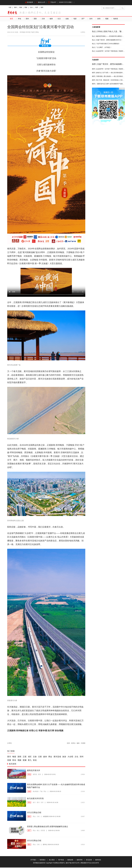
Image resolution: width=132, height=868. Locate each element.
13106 (83, 792)
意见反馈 (89, 860)
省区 (30, 757)
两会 (50, 757)
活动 (33, 8)
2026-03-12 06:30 (54, 831)
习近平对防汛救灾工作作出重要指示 (106, 44)
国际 (35, 19)
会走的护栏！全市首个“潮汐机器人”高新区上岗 (109, 52)
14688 (83, 831)
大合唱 (70, 757)
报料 (45, 8)
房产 (83, 19)
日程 (38, 817)
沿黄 (40, 757)
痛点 (38, 831)
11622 (83, 803)
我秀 (39, 8)
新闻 (19, 757)
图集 (27, 8)
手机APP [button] (53, 3)
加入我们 (52, 860)
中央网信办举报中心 (59, 863)
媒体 (45, 757)
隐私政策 (70, 860)
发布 (91, 19)
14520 (83, 845)
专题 (10, 8)
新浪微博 (29, 3)
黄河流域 (57, 757)
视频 (22, 8)
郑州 (82, 757)
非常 (42, 803)
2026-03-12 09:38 (52, 817)
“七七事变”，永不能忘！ (102, 48)
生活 (59, 19)
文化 (76, 757)
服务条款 (98, 860)
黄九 (30, 761)
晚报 (14, 757)
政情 (99, 19)
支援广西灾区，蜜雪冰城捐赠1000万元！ (107, 41)
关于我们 (33, 860)
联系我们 (43, 860)
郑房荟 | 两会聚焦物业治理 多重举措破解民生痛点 (50, 827)
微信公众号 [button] (41, 3)
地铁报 (115, 19)
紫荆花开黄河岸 (34, 771)
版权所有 (80, 860)
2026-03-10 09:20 (51, 845)
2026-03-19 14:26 (52, 803)
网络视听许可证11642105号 (90, 863)
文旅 (35, 757)
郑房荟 (43, 831)
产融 (41, 792)
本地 (19, 19)
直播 (16, 8)
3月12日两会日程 (35, 813)
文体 (43, 19)
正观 (25, 757)
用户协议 (61, 860)
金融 (67, 19)
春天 (34, 803)
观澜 (25, 761)
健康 (51, 19)
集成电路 (36, 792)
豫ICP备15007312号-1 (73, 863)
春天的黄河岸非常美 (36, 799)
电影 (75, 19)
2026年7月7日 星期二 (67, 3)
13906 (83, 775)
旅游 (64, 757)
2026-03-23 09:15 (55, 792)
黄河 (9, 757)
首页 (11, 19)
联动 (14, 761)
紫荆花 (35, 775)
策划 (35, 761)
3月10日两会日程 (35, 841)
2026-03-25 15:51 (50, 775)
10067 (83, 817)
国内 (27, 19)
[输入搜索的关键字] (111, 8)
